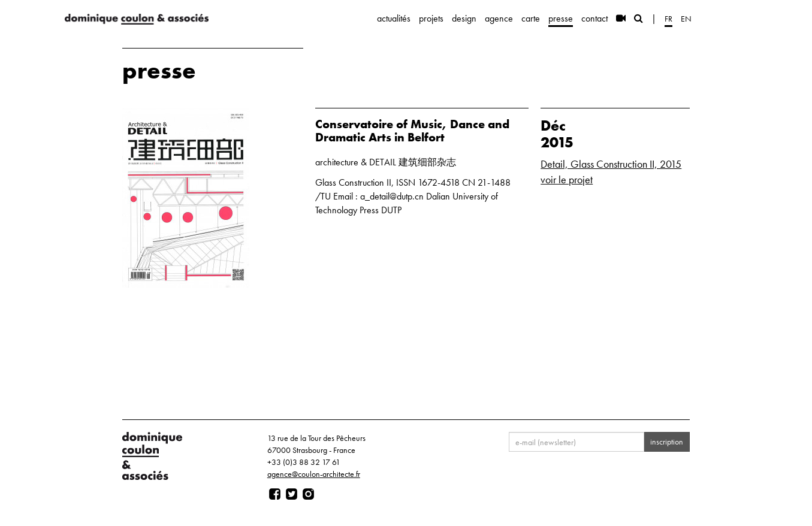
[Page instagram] (308, 494)
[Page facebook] (275, 494)
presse (561, 18)
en (686, 19)
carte (531, 18)
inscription (667, 442)
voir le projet (567, 179)
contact (594, 18)
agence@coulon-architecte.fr (314, 474)
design (464, 18)
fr (668, 19)
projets (431, 18)
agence (499, 18)
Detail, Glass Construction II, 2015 (611, 164)
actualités (394, 18)
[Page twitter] (292, 494)
